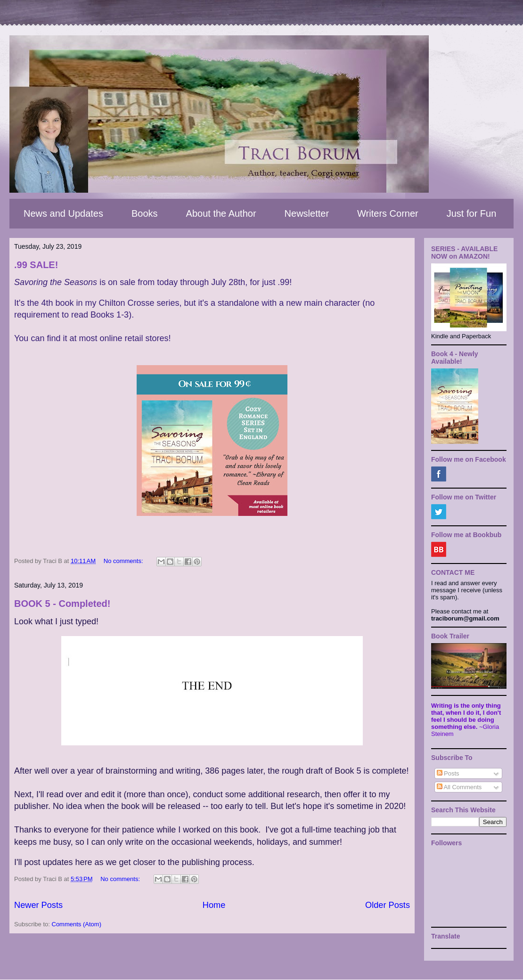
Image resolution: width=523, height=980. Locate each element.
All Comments (459, 787)
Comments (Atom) (77, 924)
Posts (448, 773)
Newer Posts (38, 905)
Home (214, 905)
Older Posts (388, 905)
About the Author (221, 213)
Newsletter (307, 213)
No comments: (124, 561)
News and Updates (63, 213)
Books (145, 213)
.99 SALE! (36, 265)
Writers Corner (388, 213)
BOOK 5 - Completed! (62, 604)
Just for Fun (472, 213)
